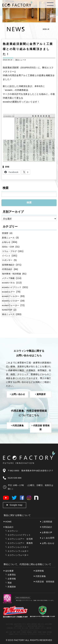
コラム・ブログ (9, 251)
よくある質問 (48, 538)
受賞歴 (5, 233)
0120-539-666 (15, 478)
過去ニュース (21, 60)
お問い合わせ (48, 543)
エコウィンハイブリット (18, 535)
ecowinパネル (9, 283)
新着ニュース (8, 238)
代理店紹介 (7, 269)
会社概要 (9, 571)
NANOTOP (7, 310)
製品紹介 (9, 527)
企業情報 (11, 579)
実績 (9, 583)
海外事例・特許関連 (11, 274)
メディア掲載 (8, 278)
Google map (16, 505)
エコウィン (12, 531)
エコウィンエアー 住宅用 (19, 539)
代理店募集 (41, 576)
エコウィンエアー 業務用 (19, 543)
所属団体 (11, 587)
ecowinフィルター (11, 296)
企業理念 (11, 575)
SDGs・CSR (8, 247)
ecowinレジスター (11, 301)
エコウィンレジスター (17, 547)
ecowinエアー (9, 292)
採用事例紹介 (8, 265)
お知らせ (6, 242)
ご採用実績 (47, 522)
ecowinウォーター (11, 305)
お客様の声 (47, 532)
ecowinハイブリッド (12, 287)
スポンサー (7, 260)
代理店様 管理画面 (45, 582)
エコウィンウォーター (17, 555)
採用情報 (40, 571)
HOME (8, 522)
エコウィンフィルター (17, 551)
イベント (6, 256)
